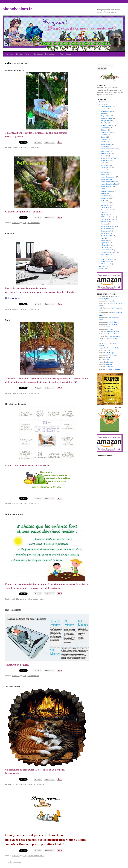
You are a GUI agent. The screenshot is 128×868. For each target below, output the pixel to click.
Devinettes (104, 139)
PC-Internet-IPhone (107, 217)
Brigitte (110, 364)
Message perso (105, 198)
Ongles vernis (105, 208)
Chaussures (104, 128)
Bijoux (103, 114)
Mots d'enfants (105, 203)
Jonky (109, 350)
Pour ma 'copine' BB (107, 219)
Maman (103, 189)
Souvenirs (104, 240)
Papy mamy (104, 215)
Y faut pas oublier (106, 264)
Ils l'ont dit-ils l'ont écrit (108, 158)
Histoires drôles (106, 153)
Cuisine (103, 137)
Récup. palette (105, 231)
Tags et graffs (105, 243)
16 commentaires (34, 223)
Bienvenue (9, 54)
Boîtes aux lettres (106, 118)
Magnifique (104, 172)
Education (104, 146)
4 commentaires (33, 309)
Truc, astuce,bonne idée (108, 252)
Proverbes (104, 224)
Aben (24, 147)
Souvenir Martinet (114, 336)
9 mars (108, 327)
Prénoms (28, 54)
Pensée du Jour (66, 54)
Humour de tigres (114, 331)
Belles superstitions (107, 111)
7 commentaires (33, 504)
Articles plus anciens (13, 862)
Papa (102, 212)
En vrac (19, 54)
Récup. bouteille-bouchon (109, 226)
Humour (103, 156)
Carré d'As (104, 123)
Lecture (103, 170)
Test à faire (104, 247)
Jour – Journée (105, 165)
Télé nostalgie (105, 245)
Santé (102, 238)
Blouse (108, 357)
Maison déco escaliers (108, 182)
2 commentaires (33, 147)
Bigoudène (112, 301)
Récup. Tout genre (106, 236)
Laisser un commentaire (36, 599)
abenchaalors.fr (17, 9)
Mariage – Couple (106, 191)
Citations (104, 130)
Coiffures (104, 135)
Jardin (103, 163)
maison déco (105, 175)
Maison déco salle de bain (109, 184)
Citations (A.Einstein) (108, 132)
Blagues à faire (105, 116)
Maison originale (106, 186)
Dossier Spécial (106, 144)
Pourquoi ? (104, 222)
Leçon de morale (106, 168)
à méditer (104, 109)
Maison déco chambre (108, 177)
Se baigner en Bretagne (113, 369)
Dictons (103, 142)
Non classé (102, 266)
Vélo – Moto (105, 254)
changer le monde (106, 125)
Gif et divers (105, 151)
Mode (103, 200)
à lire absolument (106, 106)
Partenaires (50, 54)
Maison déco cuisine (107, 179)
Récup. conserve (106, 229)
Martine (103, 193)
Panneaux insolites (107, 210)
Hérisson (110, 362)
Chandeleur (109, 367)
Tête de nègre (113, 322)
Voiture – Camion (106, 259)
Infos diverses (105, 161)
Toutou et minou (106, 250)
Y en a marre (105, 262)
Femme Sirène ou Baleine (109, 149)
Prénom (101, 269)
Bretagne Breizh (106, 121)
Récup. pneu (105, 233)
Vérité (103, 257)
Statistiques (38, 54)
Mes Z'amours (105, 196)
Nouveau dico (105, 205)
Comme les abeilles (113, 348)
